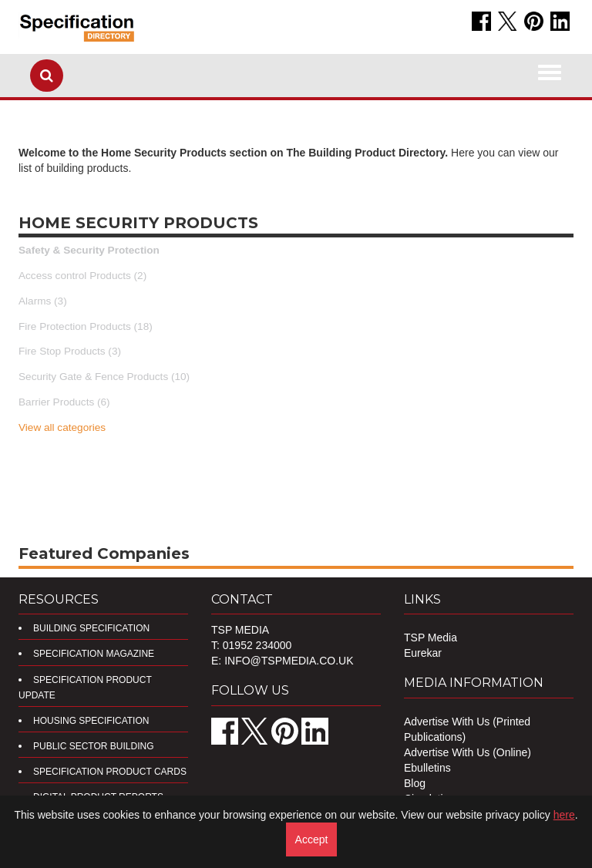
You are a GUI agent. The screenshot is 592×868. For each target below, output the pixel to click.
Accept (312, 839)
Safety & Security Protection (89, 250)
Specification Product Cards (110, 772)
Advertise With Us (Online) (468, 752)
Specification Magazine (94, 654)
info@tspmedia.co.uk (289, 661)
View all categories (62, 427)
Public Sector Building (93, 746)
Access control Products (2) (82, 276)
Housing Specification (91, 721)
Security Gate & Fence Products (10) (104, 377)
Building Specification (91, 628)
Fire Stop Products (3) (70, 351)
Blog (415, 783)
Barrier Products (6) (64, 402)
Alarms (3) (43, 301)
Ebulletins (427, 768)
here (564, 815)
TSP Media (431, 638)
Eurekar (423, 653)
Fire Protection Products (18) (86, 326)
